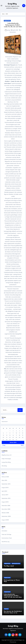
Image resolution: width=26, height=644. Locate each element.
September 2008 (6, 516)
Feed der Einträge (6, 534)
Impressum (5, 422)
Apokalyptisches (16, 563)
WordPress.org (6, 542)
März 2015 (4, 480)
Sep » (22, 445)
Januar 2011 (5, 495)
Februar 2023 (5, 477)
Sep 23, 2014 (15, 30)
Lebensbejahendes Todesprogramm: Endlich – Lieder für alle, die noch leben (13, 25)
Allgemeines (7, 563)
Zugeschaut (7, 21)
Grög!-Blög (12, 4)
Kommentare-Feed (7, 538)
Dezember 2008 (6, 506)
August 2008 (5, 520)
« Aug (4, 445)
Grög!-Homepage (6, 459)
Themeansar (13, 642)
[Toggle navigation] (1, 6)
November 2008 (6, 509)
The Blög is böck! (9, 566)
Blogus (20, 640)
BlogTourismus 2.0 (7, 455)
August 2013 (5, 488)
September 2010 (6, 498)
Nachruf (6, 609)
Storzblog (4, 466)
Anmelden (4, 531)
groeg (7, 30)
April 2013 (4, 491)
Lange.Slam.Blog (6, 462)
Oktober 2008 (5, 513)
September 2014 (6, 484)
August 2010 (5, 502)
